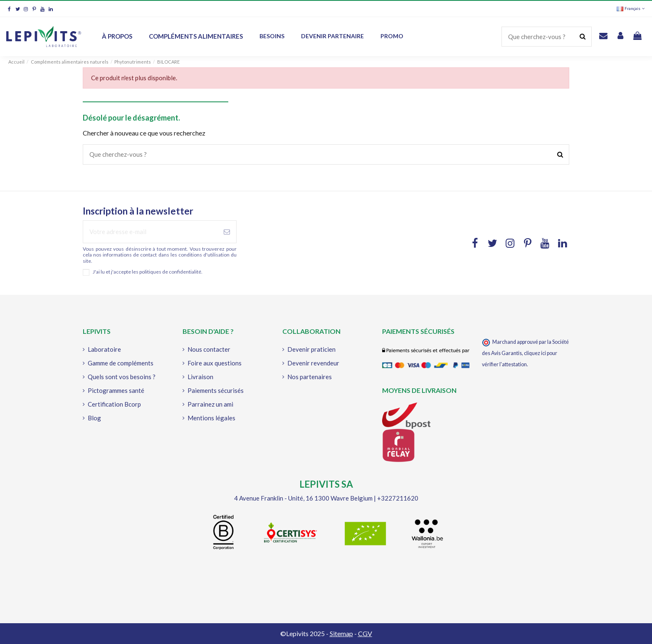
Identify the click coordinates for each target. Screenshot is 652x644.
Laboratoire (104, 349)
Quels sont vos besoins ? (122, 377)
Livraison (200, 377)
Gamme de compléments (121, 363)
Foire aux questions (215, 363)
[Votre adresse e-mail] (150, 232)
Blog (94, 418)
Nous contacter (209, 349)
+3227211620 (398, 498)
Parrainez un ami (210, 404)
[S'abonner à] (227, 232)
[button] (332, 36)
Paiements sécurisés (216, 390)
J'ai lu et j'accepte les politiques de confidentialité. (148, 272)
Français (631, 8)
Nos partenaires (310, 377)
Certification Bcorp (114, 404)
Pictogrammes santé (116, 390)
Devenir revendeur (313, 363)
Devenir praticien (311, 349)
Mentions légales (211, 418)
